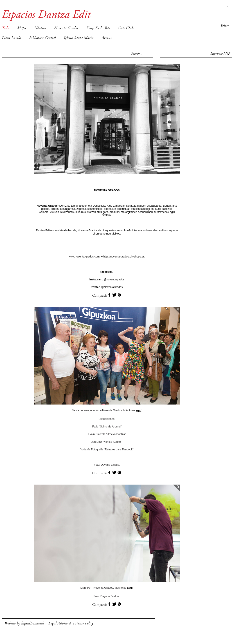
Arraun (107, 38)
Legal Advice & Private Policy (71, 624)
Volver (225, 26)
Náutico (40, 28)
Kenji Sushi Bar (98, 28)
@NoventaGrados (107, 287)
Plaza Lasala (11, 38)
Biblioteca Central (42, 38)
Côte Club (126, 28)
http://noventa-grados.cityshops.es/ (124, 257)
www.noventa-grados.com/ (85, 257)
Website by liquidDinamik (24, 624)
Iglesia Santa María (79, 38)
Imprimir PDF (220, 54)
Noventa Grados (66, 28)
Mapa (22, 28)
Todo (5, 28)
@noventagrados (107, 280)
